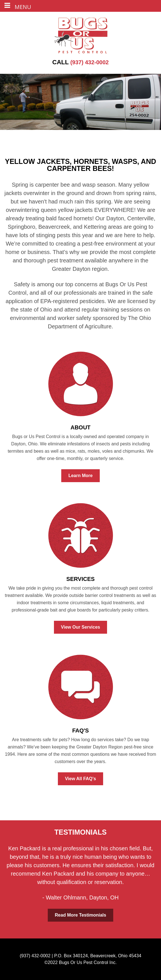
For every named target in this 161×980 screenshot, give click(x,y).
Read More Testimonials (80, 915)
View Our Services (80, 627)
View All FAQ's (80, 779)
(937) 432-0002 (80, 62)
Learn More (80, 476)
